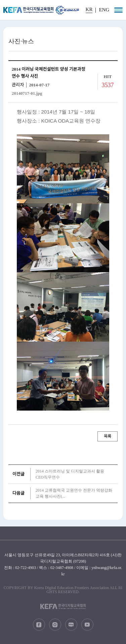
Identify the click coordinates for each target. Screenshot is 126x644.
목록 (108, 436)
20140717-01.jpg (27, 93)
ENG (104, 10)
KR (89, 10)
